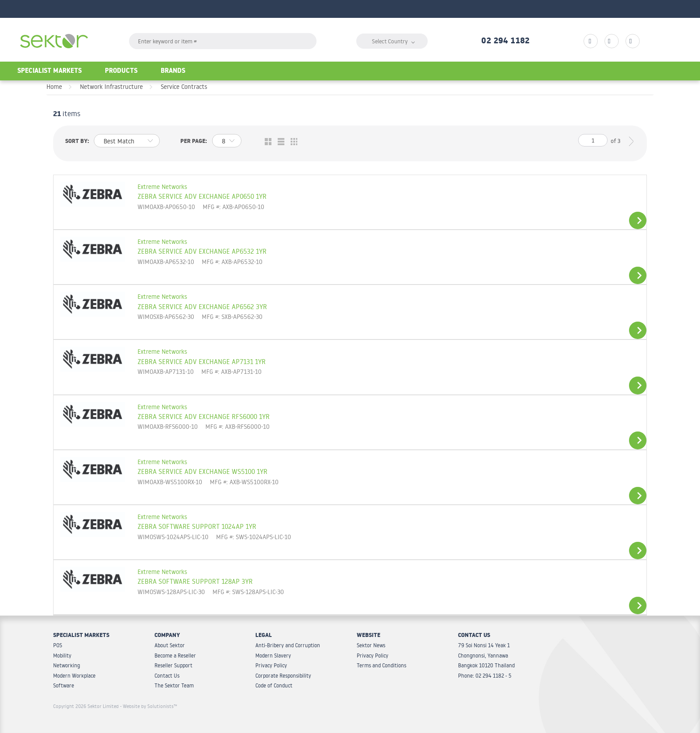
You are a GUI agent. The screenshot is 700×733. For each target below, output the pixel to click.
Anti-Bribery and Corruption (288, 645)
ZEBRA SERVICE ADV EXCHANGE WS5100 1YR (202, 471)
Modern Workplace (74, 676)
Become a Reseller (175, 656)
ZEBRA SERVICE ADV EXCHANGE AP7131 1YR (202, 361)
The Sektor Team (174, 685)
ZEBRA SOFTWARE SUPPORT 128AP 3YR (195, 581)
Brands (173, 72)
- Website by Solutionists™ (149, 706)
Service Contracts (184, 87)
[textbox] (223, 41)
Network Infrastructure (111, 87)
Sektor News (371, 645)
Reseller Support (173, 665)
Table (292, 142)
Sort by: (77, 142)
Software (64, 685)
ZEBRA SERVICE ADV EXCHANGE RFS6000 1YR (204, 416)
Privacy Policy (271, 665)
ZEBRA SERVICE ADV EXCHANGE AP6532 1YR (202, 251)
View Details (638, 220)
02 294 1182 (505, 42)
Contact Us (167, 676)
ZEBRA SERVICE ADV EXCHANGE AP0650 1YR (202, 196)
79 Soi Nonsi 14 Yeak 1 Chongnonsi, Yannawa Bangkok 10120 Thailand (486, 655)
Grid (266, 142)
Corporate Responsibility (283, 676)
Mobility (62, 656)
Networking (67, 665)
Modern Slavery (273, 656)
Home (54, 87)
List (279, 142)
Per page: (194, 142)
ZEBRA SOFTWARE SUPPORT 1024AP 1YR (197, 526)
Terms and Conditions (381, 665)
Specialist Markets (50, 72)
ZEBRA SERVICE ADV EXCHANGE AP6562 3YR (202, 306)
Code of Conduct (274, 685)
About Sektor (170, 645)
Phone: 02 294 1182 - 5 (485, 676)
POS (58, 645)
